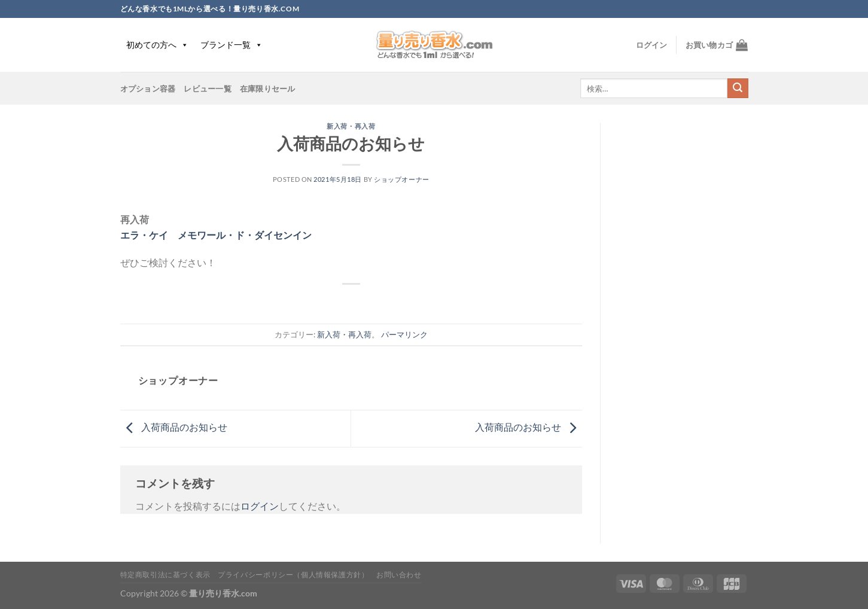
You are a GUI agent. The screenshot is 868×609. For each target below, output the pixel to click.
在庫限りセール (268, 89)
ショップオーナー (401, 179)
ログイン (260, 506)
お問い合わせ (399, 575)
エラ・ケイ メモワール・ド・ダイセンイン (216, 235)
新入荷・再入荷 (351, 126)
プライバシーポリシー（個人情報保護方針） (293, 575)
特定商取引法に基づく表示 (165, 575)
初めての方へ (157, 45)
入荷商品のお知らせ (174, 427)
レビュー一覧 (208, 89)
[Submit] (738, 89)
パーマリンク (404, 334)
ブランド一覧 (232, 45)
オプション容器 (148, 89)
